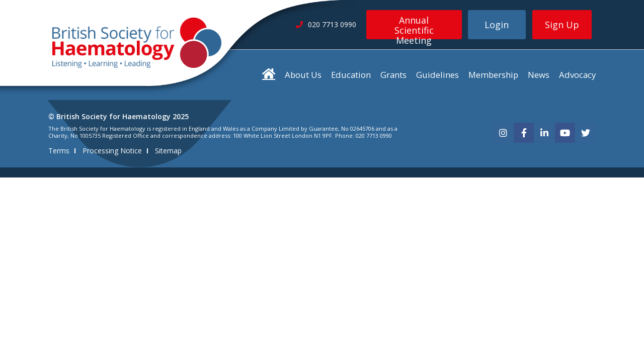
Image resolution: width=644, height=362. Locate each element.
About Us (303, 75)
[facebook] (524, 133)
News (539, 75)
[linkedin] (544, 133)
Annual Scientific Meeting (414, 27)
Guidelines (437, 75)
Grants (393, 75)
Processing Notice (112, 151)
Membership (493, 75)
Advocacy (577, 75)
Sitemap (168, 151)
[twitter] (586, 133)
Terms (59, 151)
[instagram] (503, 133)
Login (497, 25)
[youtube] (565, 133)
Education (351, 75)
